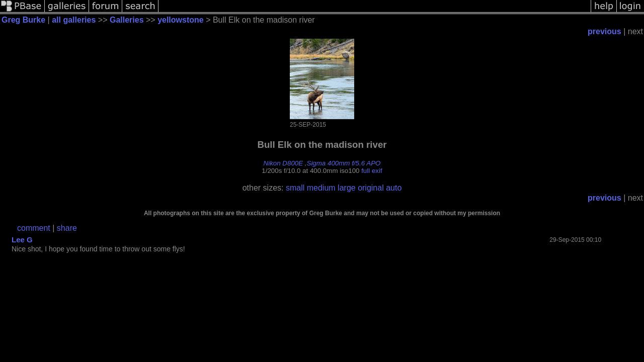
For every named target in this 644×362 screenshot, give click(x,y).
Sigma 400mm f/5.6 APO (344, 163)
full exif (372, 171)
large (347, 188)
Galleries (127, 20)
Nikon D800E (284, 163)
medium (321, 188)
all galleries (74, 20)
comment (34, 228)
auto (394, 188)
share (67, 228)
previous (605, 31)
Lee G (22, 240)
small (295, 188)
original (371, 188)
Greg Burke (23, 20)
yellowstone (181, 20)
